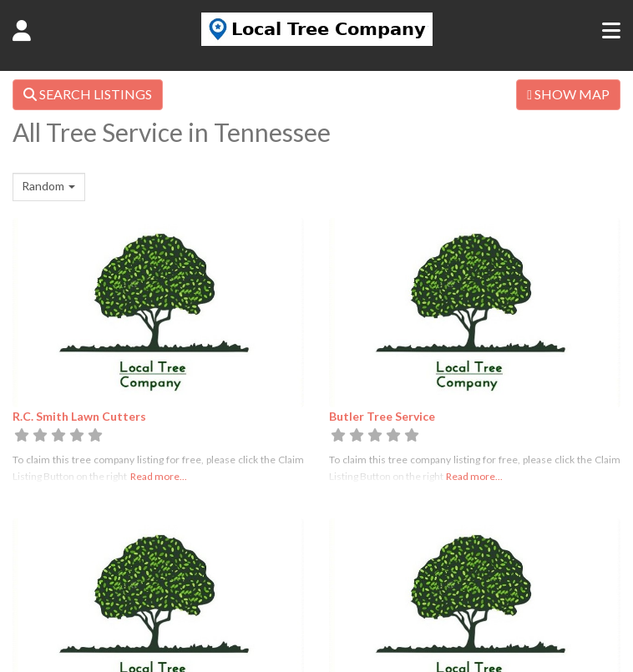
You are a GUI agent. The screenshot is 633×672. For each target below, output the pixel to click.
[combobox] (49, 187)
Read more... (159, 476)
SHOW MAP (568, 94)
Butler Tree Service (382, 416)
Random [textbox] (43, 186)
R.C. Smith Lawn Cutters (79, 416)
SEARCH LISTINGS (88, 94)
